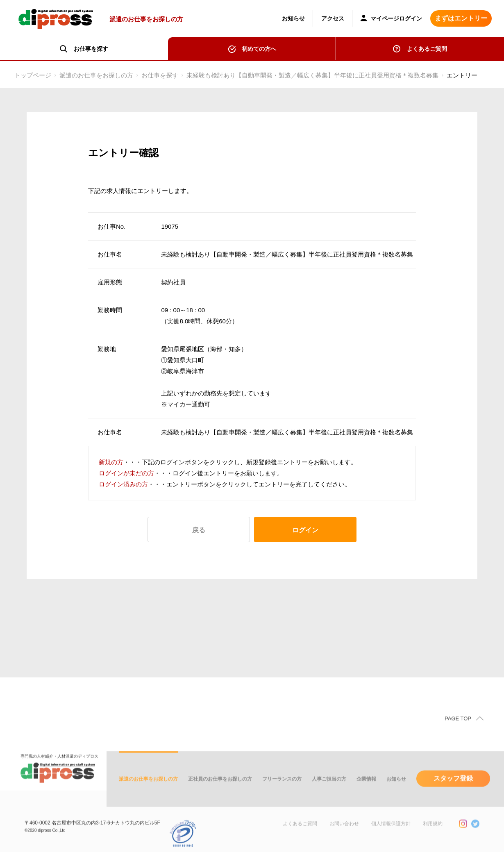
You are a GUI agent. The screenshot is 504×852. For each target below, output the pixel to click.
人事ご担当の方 (329, 788)
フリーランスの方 (282, 788)
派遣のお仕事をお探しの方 (96, 75)
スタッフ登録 (453, 787)
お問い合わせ (344, 832)
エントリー (462, 75)
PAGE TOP (458, 727)
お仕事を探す (160, 75)
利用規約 (433, 832)
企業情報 (366, 788)
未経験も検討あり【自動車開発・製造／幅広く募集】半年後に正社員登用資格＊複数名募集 (312, 75)
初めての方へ (259, 49)
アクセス (333, 18)
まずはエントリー (461, 18)
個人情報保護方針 (391, 832)
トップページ (33, 75)
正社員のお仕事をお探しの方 (220, 788)
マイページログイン (391, 19)
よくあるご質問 (427, 49)
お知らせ (293, 18)
